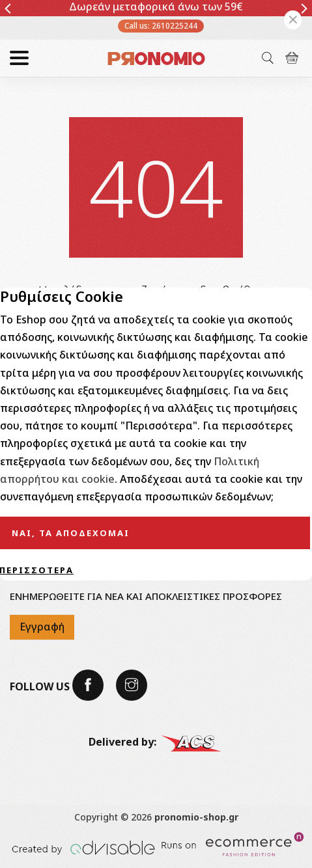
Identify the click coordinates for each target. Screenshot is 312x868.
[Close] (293, 20)
